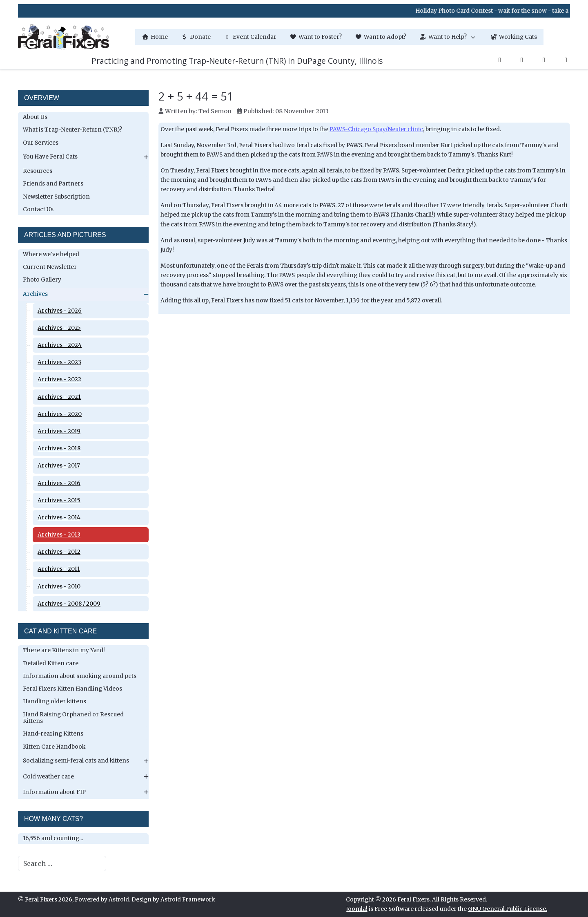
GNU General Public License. (508, 909)
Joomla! (357, 909)
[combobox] (62, 863)
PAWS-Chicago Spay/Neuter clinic (376, 129)
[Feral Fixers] (63, 37)
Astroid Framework (188, 900)
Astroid (119, 900)
